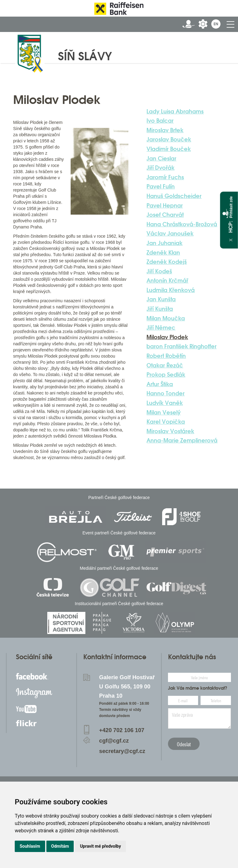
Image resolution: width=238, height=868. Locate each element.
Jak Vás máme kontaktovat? (198, 688)
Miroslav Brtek (165, 130)
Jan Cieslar (161, 158)
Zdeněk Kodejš (167, 262)
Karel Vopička (166, 422)
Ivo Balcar (160, 121)
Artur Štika (160, 384)
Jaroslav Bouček (169, 139)
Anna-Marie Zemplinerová (182, 440)
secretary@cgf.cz (122, 751)
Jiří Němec (161, 327)
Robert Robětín (166, 356)
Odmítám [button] (60, 846)
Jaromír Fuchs (165, 177)
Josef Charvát (165, 215)
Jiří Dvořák (160, 168)
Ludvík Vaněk (165, 403)
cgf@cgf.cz (114, 741)
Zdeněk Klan (163, 252)
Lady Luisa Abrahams (175, 111)
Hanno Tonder (166, 393)
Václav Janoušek (170, 233)
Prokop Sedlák (166, 375)
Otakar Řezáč (165, 365)
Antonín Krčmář (167, 280)
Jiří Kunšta (160, 309)
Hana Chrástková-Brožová (182, 224)
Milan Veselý (164, 412)
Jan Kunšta (161, 299)
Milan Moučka (166, 318)
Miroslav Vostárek (170, 431)
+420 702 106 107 (122, 730)
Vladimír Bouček (169, 149)
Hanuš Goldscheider (174, 196)
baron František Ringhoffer (181, 346)
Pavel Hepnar (165, 205)
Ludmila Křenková (171, 290)
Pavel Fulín (161, 186)
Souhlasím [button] (30, 846)
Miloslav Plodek (167, 337)
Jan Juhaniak (164, 243)
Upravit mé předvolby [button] (100, 846)
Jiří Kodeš (159, 271)
